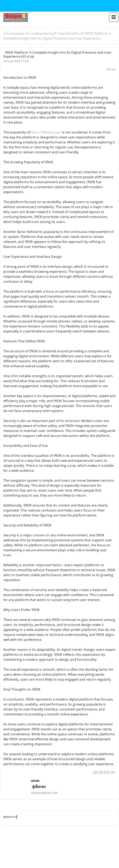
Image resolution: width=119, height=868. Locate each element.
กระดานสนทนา (15, 33)
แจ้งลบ (111, 69)
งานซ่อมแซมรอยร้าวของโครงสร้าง (55, 33)
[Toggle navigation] (114, 17)
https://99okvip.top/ (46, 132)
